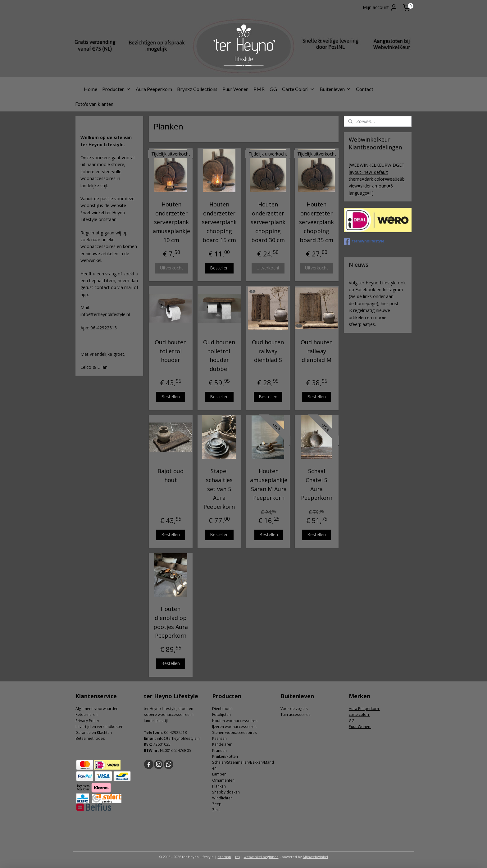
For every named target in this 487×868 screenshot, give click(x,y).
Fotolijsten (221, 714)
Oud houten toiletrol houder (170, 351)
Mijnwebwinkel (315, 857)
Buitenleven (335, 89)
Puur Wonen (235, 89)
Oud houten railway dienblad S (268, 351)
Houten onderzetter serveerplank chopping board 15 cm (219, 222)
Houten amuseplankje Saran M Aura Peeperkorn (269, 484)
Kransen (219, 750)
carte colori (359, 714)
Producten (116, 89)
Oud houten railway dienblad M (317, 351)
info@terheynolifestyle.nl (179, 738)
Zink (216, 810)
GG (273, 89)
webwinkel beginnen (261, 857)
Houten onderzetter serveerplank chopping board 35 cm (316, 222)
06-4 (168, 732)
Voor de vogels (294, 709)
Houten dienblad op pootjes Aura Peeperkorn (170, 622)
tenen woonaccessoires (236, 732)
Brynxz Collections (197, 89)
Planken (219, 786)
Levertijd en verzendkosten (99, 727)
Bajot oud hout (171, 475)
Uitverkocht (171, 268)
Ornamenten (223, 780)
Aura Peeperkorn (154, 89)
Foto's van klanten (94, 104)
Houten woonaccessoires (235, 721)
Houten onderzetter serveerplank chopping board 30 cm (268, 222)
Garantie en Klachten (94, 732)
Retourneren (86, 714)
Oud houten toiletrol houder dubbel (219, 355)
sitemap (224, 857)
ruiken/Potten (226, 756)
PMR (259, 89)
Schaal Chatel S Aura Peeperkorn (317, 484)
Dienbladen (222, 709)
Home (91, 89)
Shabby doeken (226, 792)
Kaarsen (219, 738)
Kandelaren (222, 744)
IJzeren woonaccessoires (234, 727)
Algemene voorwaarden (97, 709)
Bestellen (219, 268)
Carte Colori (298, 89)
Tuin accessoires (296, 714)
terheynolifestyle (364, 242)
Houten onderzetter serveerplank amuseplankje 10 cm (171, 222)
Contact (365, 89)
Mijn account (380, 7)
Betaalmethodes (90, 738)
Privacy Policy (87, 721)
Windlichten (222, 798)
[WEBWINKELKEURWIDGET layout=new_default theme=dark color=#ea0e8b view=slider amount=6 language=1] (377, 179)
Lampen (219, 774)
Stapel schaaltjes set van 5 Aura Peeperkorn (219, 489)
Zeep (217, 804)
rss (237, 857)
